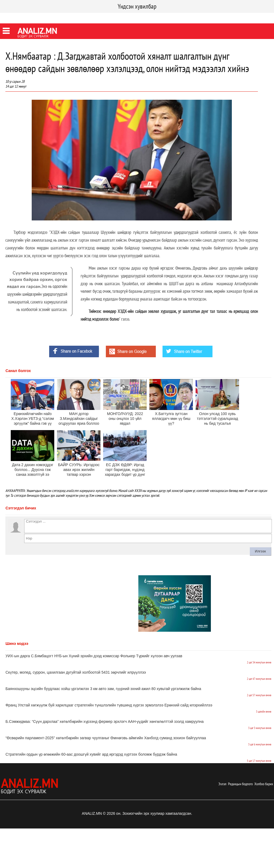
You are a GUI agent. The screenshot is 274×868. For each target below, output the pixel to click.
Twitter (28, 17)
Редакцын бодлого (240, 784)
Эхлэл (222, 784)
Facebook (9, 17)
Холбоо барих (264, 784)
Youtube (46, 17)
